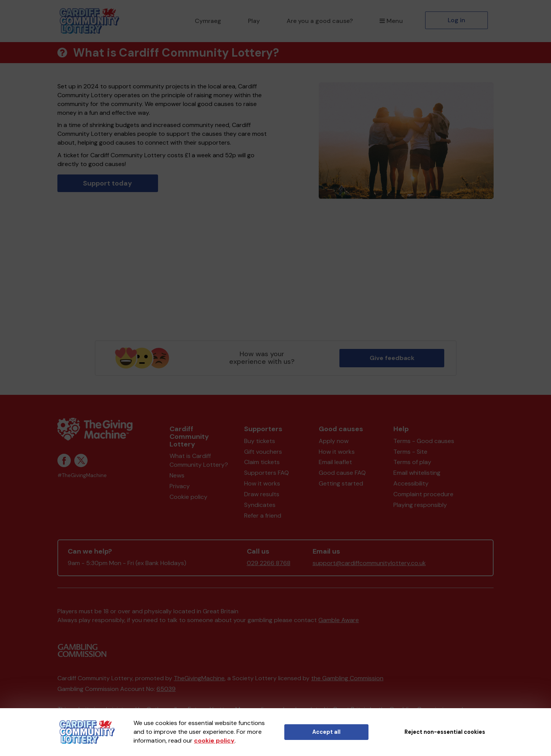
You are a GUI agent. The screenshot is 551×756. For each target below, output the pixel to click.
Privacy (180, 486)
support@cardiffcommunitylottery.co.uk (369, 563)
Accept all (326, 732)
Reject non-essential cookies (445, 732)
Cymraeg (208, 21)
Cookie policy (188, 497)
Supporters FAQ (267, 473)
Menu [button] (391, 21)
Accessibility (411, 483)
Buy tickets (260, 441)
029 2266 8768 (269, 563)
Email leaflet (335, 462)
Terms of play (412, 462)
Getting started (341, 483)
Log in (456, 20)
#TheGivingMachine (82, 475)
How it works (262, 483)
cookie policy (214, 741)
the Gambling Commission (347, 678)
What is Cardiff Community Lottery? (199, 460)
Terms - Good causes (424, 441)
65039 (166, 689)
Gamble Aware (339, 620)
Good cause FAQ (342, 473)
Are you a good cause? (320, 21)
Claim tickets (262, 462)
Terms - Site (410, 452)
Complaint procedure (423, 494)
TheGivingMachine (199, 678)
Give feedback (392, 358)
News (177, 475)
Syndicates (260, 505)
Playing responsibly (420, 505)
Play (254, 21)
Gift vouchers (263, 452)
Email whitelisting (417, 473)
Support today (108, 183)
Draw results (262, 494)
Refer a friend (263, 516)
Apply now (334, 441)
